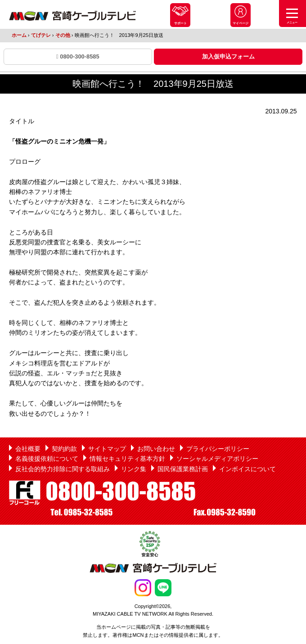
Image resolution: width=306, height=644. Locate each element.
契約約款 (64, 449)
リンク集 (134, 469)
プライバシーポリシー (218, 449)
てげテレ (41, 35)
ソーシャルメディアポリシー (217, 459)
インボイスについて (247, 469)
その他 (63, 35)
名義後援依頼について (47, 459)
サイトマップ (107, 449)
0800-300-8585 (78, 56)
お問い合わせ (156, 449)
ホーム (19, 35)
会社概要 (28, 449)
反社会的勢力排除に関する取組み (63, 469)
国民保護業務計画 (183, 469)
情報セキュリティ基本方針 (127, 459)
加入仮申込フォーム (228, 56)
